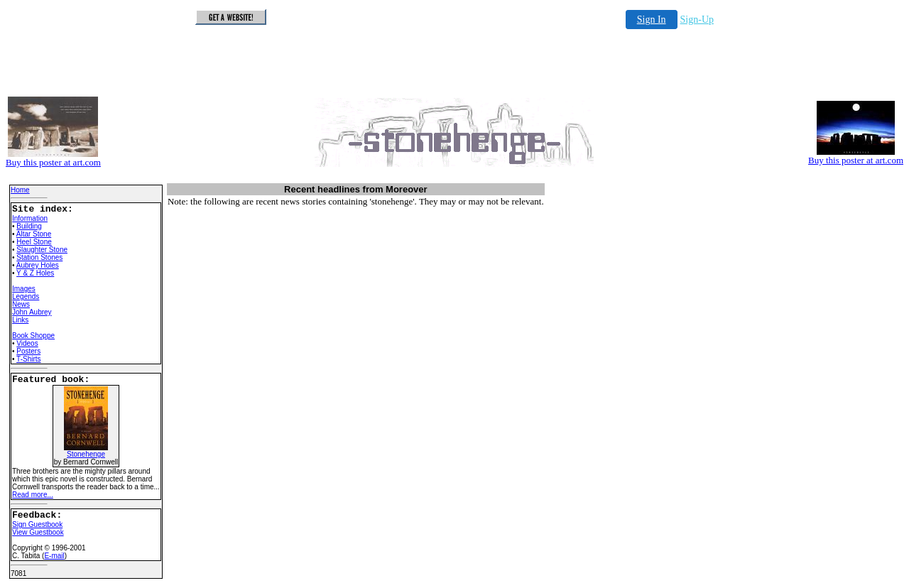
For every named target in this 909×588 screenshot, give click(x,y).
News (21, 304)
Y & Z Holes (35, 273)
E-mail (54, 556)
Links (20, 320)
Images (24, 289)
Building (29, 226)
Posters (28, 351)
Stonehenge (86, 451)
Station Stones (39, 257)
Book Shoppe (33, 336)
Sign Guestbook (37, 524)
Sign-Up (697, 20)
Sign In (652, 20)
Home (20, 190)
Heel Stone (34, 242)
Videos (27, 343)
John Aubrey (32, 312)
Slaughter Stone (42, 250)
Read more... (33, 495)
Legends (26, 296)
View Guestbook (38, 532)
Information (30, 218)
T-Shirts (28, 359)
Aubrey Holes (38, 265)
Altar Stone (34, 234)
